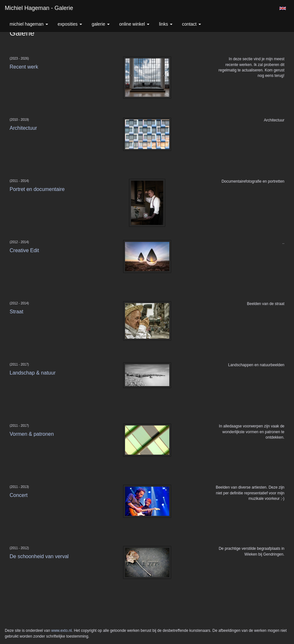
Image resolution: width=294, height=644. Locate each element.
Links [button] (166, 24)
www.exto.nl (62, 631)
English (283, 8)
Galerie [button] (101, 24)
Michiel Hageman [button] (29, 24)
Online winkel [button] (134, 24)
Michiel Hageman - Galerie (39, 8)
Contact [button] (192, 24)
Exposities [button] (70, 24)
